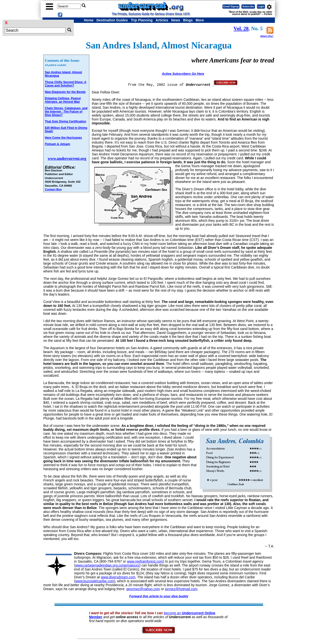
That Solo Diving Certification (65, 121)
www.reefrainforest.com (145, 561)
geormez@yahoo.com (143, 589)
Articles (162, 20)
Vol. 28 (241, 29)
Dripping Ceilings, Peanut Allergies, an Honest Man (63, 100)
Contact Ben (53, 189)
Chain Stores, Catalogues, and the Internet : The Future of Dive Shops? (66, 112)
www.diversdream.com (118, 577)
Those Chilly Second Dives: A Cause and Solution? (66, 84)
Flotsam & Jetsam (57, 144)
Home (89, 20)
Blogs (188, 20)
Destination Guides (112, 20)
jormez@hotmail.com (181, 589)
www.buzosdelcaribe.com (95, 581)
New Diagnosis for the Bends (65, 92)
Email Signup (231, 7)
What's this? (267, 36)
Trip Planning (142, 20)
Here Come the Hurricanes (63, 138)
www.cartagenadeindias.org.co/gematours (107, 565)
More (200, 20)
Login (261, 7)
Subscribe (248, 7)
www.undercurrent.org (67, 158)
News (176, 20)
